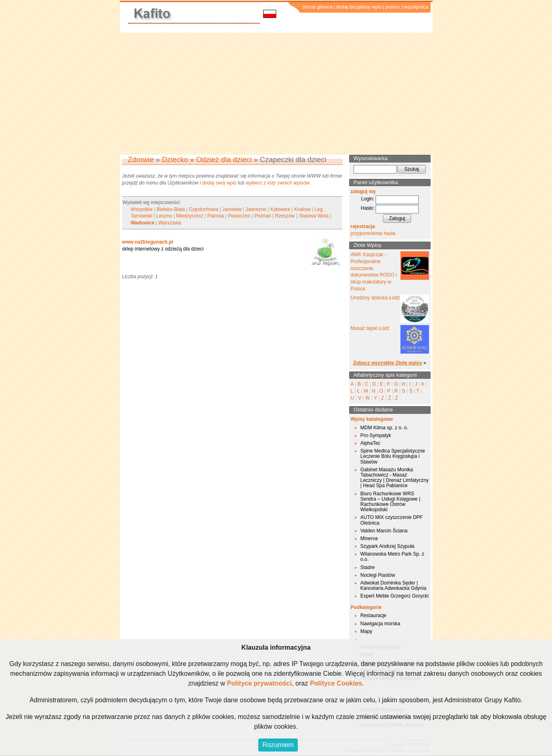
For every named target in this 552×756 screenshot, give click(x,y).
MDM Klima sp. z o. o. (384, 428)
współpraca (416, 7)
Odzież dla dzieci (224, 160)
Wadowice (143, 223)
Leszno (164, 216)
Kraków (302, 209)
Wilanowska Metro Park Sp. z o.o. (393, 557)
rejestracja (363, 226)
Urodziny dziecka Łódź (375, 298)
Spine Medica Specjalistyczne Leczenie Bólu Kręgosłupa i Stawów (393, 456)
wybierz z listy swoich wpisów (277, 183)
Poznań (263, 216)
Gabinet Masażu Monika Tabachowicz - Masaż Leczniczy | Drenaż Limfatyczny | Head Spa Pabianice (395, 478)
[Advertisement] (276, 94)
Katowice (280, 209)
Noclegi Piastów (378, 575)
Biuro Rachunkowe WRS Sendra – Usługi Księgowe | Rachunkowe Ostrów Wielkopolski (390, 502)
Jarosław (232, 209)
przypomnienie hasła (373, 233)
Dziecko (175, 160)
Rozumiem (278, 745)
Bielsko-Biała (170, 209)
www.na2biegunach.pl (148, 242)
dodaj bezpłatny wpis (359, 7)
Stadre (368, 567)
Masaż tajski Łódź (370, 328)
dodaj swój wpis (219, 183)
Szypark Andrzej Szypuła (388, 546)
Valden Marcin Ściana (384, 531)
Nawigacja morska (380, 624)
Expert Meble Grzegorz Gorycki (395, 596)
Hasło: (367, 208)
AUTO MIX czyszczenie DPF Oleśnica (392, 520)
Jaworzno (256, 209)
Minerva (369, 538)
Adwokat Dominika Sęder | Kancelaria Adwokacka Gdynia (394, 586)
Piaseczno (239, 216)
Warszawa (170, 223)
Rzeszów (285, 216)
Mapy (366, 631)
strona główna (317, 7)
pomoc (393, 7)
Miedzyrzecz (190, 216)
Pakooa (216, 216)
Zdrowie (141, 160)
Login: (368, 199)
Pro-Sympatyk (376, 435)
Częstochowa (204, 209)
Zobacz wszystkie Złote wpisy (388, 363)
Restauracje (374, 615)
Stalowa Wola (313, 216)
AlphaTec (371, 443)
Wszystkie (142, 209)
